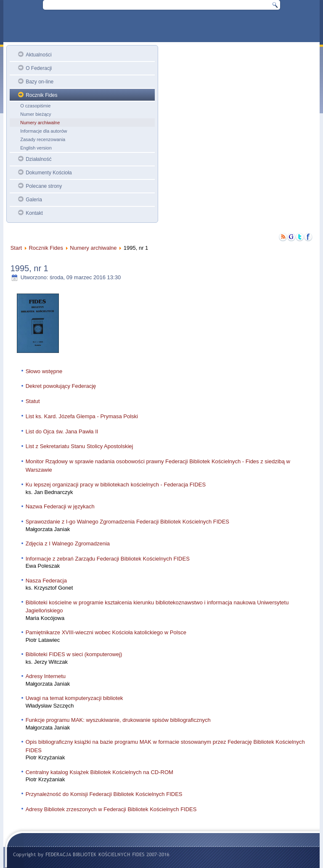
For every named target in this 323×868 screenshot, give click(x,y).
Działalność (38, 159)
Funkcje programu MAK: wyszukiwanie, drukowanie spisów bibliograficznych (118, 720)
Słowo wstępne (44, 371)
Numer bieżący (36, 114)
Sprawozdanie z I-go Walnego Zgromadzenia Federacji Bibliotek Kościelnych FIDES (127, 522)
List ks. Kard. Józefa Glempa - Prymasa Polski (82, 416)
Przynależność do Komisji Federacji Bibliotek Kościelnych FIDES (104, 794)
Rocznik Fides (41, 95)
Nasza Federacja (46, 581)
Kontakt (34, 213)
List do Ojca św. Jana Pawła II (62, 431)
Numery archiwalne (40, 123)
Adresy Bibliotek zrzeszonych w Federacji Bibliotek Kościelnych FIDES (111, 809)
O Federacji (39, 68)
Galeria (34, 200)
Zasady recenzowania (43, 139)
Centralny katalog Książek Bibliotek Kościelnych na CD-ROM (99, 772)
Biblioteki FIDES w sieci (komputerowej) (74, 654)
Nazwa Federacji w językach (60, 506)
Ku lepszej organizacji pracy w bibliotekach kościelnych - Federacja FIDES (116, 485)
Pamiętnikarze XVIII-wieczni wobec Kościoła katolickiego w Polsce (106, 632)
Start (16, 248)
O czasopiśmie (35, 106)
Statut (33, 401)
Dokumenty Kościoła (49, 173)
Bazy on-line (40, 82)
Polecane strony (44, 186)
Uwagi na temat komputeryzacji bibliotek (74, 698)
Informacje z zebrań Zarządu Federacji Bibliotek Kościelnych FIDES (108, 559)
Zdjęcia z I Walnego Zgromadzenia (68, 544)
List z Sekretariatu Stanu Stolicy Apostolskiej (79, 446)
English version (36, 148)
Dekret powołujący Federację (61, 386)
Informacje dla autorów (44, 131)
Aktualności (38, 55)
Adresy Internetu (46, 676)
